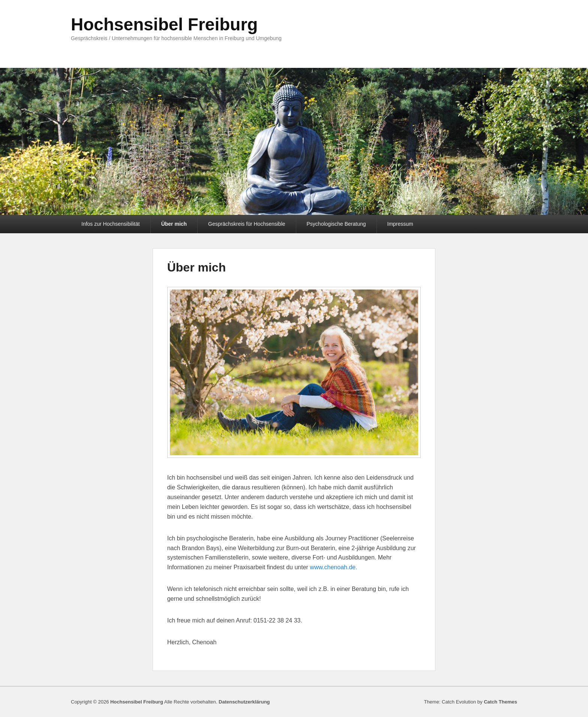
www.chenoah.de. (333, 567)
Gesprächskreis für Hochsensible (247, 224)
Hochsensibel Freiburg (164, 24)
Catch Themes (500, 702)
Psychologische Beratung (336, 224)
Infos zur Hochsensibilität (111, 224)
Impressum (400, 224)
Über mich (174, 224)
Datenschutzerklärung (244, 702)
